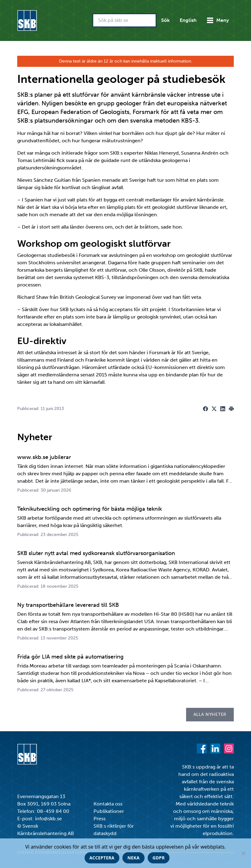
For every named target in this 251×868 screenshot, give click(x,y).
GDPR (159, 858)
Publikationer (109, 811)
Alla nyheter (210, 714)
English (188, 20)
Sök (165, 20)
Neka (133, 858)
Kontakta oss (108, 804)
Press (100, 819)
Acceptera (102, 858)
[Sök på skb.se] (124, 20)
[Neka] (243, 853)
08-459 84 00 (53, 811)
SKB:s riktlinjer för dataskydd (114, 830)
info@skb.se (48, 819)
